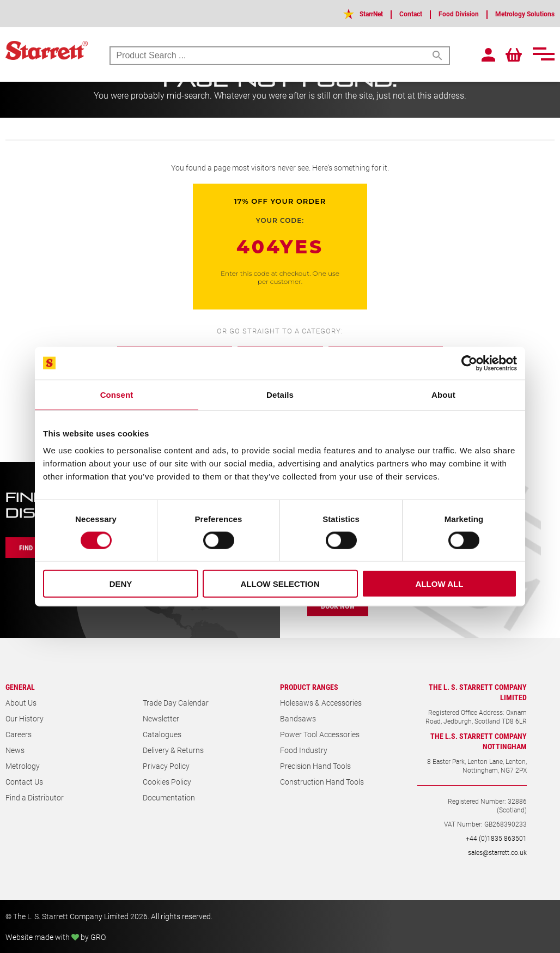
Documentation (169, 797)
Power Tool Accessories (320, 734)
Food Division (445, 13)
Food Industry (304, 750)
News (15, 750)
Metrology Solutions (519, 13)
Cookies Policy (167, 782)
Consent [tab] (117, 394)
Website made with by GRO (55, 937)
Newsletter (161, 718)
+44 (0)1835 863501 (496, 838)
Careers (19, 734)
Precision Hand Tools (315, 766)
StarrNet (346, 13)
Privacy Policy (166, 766)
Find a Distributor (35, 797)
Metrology (23, 766)
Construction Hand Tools (322, 782)
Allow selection (280, 584)
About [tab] (443, 394)
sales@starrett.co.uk (497, 852)
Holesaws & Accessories (321, 703)
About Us (21, 703)
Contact (391, 13)
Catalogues (162, 734)
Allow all (440, 584)
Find (29, 548)
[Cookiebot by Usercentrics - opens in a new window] (469, 363)
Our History (25, 718)
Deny (121, 584)
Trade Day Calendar (176, 703)
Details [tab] (280, 394)
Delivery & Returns (173, 750)
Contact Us (24, 782)
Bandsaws (298, 718)
